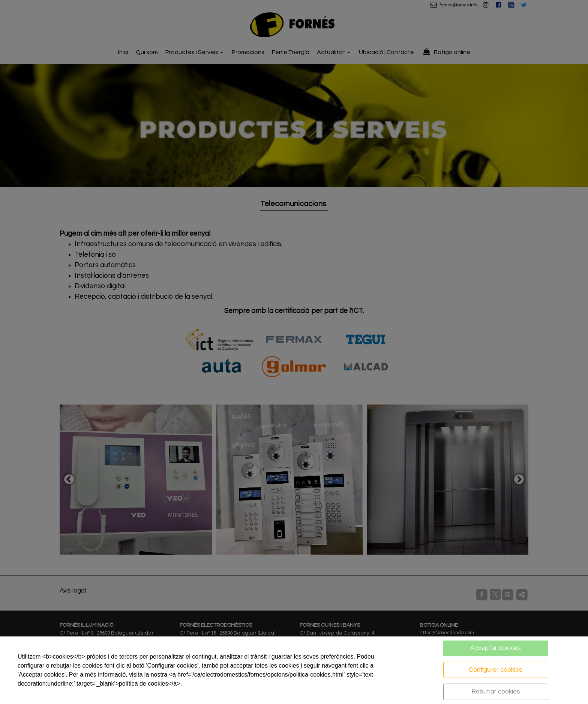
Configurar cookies (496, 669)
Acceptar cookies (496, 648)
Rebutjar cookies (496, 692)
